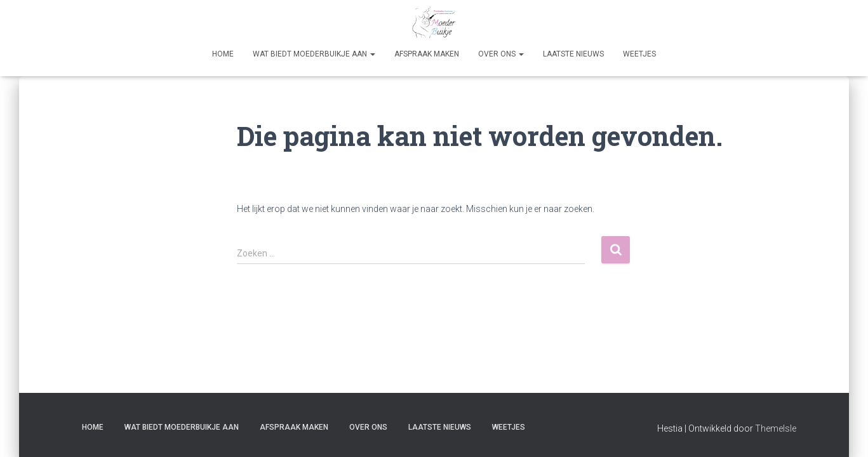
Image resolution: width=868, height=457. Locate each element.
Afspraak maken (427, 54)
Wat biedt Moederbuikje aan (314, 54)
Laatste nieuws (573, 54)
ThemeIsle (776, 428)
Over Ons (501, 54)
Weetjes (639, 54)
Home (223, 54)
